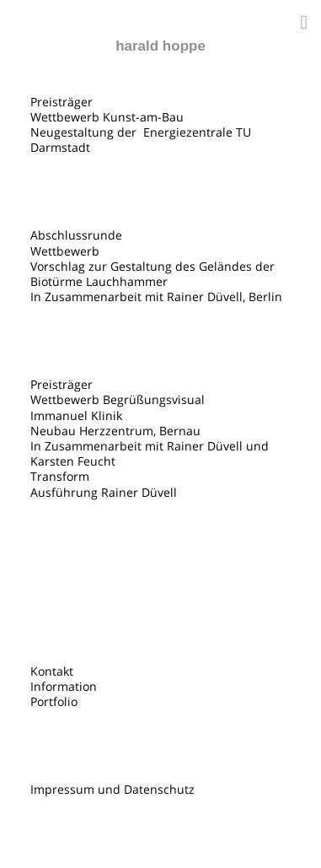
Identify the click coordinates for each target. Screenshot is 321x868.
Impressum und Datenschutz (112, 790)
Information (64, 687)
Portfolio (54, 702)
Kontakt (52, 671)
